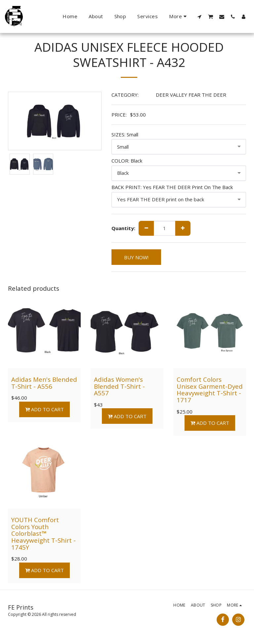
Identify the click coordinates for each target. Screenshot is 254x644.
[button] (200, 17)
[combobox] (179, 147)
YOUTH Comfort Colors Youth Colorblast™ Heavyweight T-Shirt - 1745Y (43, 533)
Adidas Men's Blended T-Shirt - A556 (44, 383)
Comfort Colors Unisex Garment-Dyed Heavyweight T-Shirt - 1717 (210, 390)
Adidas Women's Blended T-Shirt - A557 (119, 386)
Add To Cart (44, 409)
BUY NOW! (136, 257)
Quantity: (123, 228)
